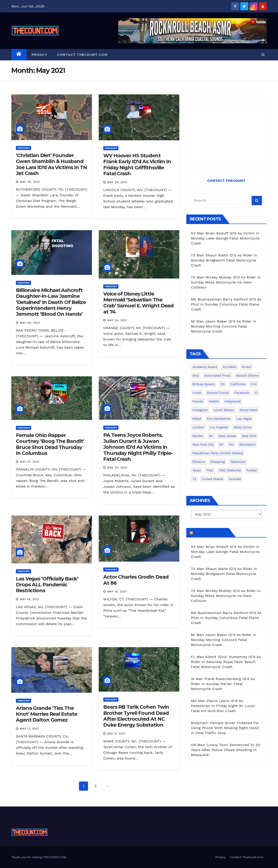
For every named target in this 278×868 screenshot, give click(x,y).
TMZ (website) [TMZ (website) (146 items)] (230, 470)
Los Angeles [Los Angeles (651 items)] (219, 427)
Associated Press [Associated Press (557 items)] (217, 375)
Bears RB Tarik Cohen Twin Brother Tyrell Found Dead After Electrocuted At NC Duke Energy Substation (136, 716)
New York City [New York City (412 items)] (203, 444)
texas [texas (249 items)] (197, 470)
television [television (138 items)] (238, 462)
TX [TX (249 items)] (194, 479)
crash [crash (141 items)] (197, 393)
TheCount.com (210, 533)
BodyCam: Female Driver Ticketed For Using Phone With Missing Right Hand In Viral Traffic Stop (225, 728)
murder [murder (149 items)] (198, 436)
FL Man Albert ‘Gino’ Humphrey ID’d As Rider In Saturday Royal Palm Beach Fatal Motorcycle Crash (226, 662)
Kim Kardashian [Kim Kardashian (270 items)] (219, 419)
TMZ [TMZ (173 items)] (210, 470)
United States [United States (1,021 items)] (212, 479)
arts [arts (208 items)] (196, 375)
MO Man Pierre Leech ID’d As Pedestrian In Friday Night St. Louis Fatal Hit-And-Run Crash (223, 706)
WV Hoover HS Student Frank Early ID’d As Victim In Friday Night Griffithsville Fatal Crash (137, 165)
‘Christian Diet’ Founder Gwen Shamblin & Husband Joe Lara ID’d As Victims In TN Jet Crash (51, 164)
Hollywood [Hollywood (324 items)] (232, 401)
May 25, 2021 (117, 320)
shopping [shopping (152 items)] (218, 462)
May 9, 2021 (116, 734)
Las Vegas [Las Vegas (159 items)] (244, 419)
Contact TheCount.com (82, 55)
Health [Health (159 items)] (214, 401)
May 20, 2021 (117, 468)
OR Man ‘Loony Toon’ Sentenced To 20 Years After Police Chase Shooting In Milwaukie (225, 750)
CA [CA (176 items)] (223, 384)
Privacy (39, 55)
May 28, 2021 (30, 323)
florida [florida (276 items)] (198, 401)
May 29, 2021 (117, 182)
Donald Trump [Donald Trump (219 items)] (218, 393)
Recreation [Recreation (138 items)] (247, 444)
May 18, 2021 (30, 599)
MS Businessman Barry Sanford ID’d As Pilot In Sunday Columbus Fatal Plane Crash (226, 304)
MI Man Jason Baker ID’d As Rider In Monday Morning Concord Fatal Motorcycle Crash (224, 326)
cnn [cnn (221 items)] (254, 384)
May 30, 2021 (30, 182)
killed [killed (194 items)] (197, 419)
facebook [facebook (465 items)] (242, 393)
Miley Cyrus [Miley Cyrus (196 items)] (242, 427)
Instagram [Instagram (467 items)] (200, 410)
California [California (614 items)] (238, 384)
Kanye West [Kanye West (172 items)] (248, 410)
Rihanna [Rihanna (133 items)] (199, 462)
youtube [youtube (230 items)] (235, 479)
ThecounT (23, 148)
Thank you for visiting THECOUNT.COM (39, 857)
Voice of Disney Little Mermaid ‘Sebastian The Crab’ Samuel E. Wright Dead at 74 (138, 303)
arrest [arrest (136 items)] (246, 367)
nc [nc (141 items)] (211, 436)
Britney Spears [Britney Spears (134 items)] (204, 384)
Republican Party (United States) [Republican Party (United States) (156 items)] (218, 453)
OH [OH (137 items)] (231, 444)
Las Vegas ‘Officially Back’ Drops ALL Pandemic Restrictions (47, 585)
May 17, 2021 (30, 729)
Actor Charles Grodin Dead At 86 (136, 580)
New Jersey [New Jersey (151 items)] (228, 436)
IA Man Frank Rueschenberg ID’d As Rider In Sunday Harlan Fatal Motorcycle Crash (223, 684)
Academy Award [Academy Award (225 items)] (205, 367)
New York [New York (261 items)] (249, 436)
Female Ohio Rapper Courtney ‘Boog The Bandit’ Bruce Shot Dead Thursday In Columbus (50, 444)
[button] (263, 55)
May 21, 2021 (30, 462)
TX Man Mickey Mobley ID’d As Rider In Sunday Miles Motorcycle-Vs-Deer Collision (226, 282)
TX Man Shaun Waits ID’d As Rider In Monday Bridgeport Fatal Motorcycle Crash (224, 260)
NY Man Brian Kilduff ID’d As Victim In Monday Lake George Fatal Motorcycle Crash (225, 238)
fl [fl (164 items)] (256, 393)
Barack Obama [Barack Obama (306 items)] (247, 375)
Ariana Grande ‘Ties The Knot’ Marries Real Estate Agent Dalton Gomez (47, 714)
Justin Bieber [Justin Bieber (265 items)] (224, 410)
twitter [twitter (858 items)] (252, 470)
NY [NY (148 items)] (221, 444)
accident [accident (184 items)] (229, 367)
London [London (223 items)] (198, 427)
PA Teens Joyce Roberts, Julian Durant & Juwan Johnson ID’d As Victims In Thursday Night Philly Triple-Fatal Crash (138, 447)
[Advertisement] (226, 137)
